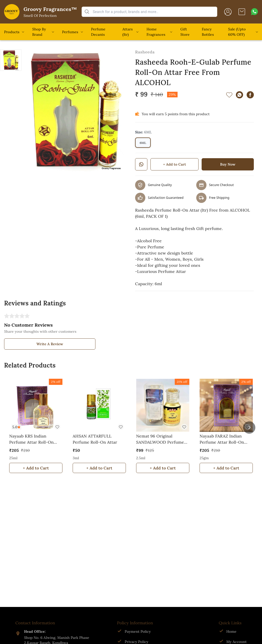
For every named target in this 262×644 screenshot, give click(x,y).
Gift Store (185, 32)
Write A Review (50, 344)
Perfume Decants (98, 32)
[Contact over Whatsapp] (254, 12)
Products (12, 32)
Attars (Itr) (127, 32)
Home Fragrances (156, 32)
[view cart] (242, 12)
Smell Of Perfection (40, 16)
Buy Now (228, 164)
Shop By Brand (39, 32)
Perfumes (70, 32)
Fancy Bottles (208, 32)
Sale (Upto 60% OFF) (237, 32)
